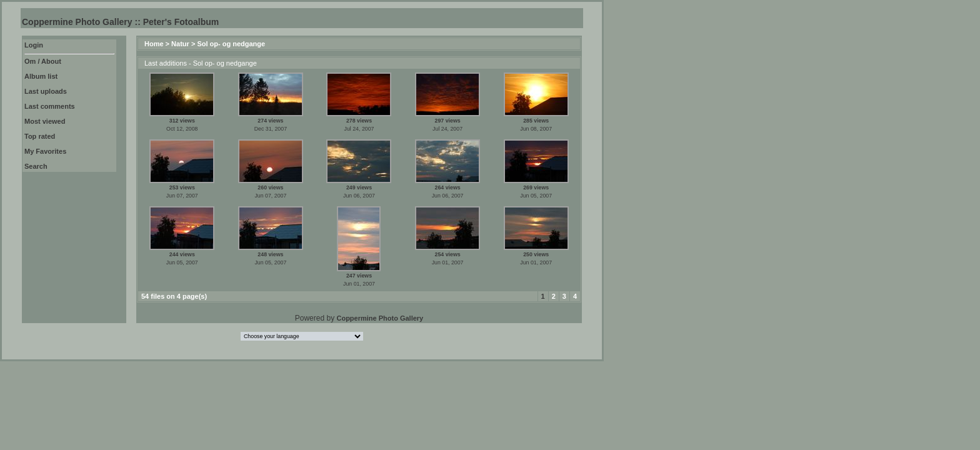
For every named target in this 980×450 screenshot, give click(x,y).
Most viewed (45, 121)
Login (34, 45)
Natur (180, 44)
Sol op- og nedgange (231, 44)
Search (36, 166)
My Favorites (45, 151)
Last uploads (46, 91)
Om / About (43, 61)
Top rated (40, 136)
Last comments (50, 106)
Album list (41, 76)
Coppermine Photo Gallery (380, 318)
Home (154, 44)
